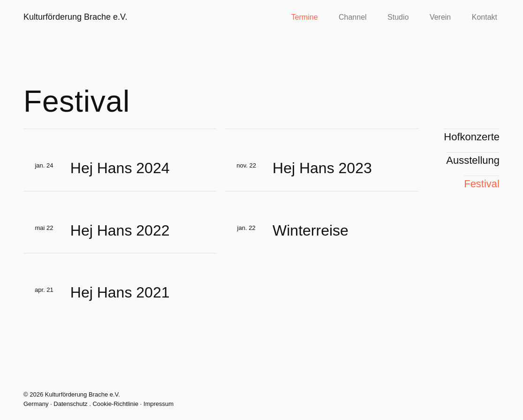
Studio (398, 17)
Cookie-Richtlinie (115, 404)
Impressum (159, 404)
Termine (305, 17)
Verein (440, 17)
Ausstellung (473, 160)
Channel (353, 17)
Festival (482, 184)
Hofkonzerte (472, 137)
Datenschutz (70, 404)
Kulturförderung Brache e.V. (75, 17)
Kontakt (485, 17)
